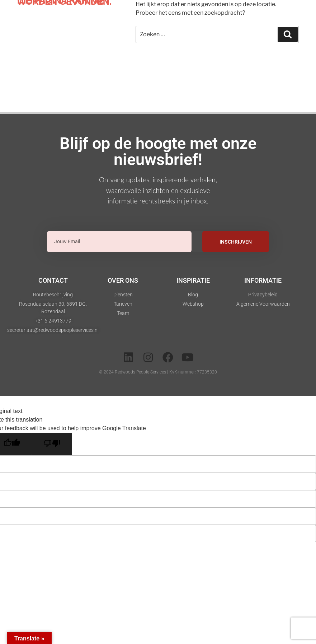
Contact (53, 280)
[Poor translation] (52, 444)
